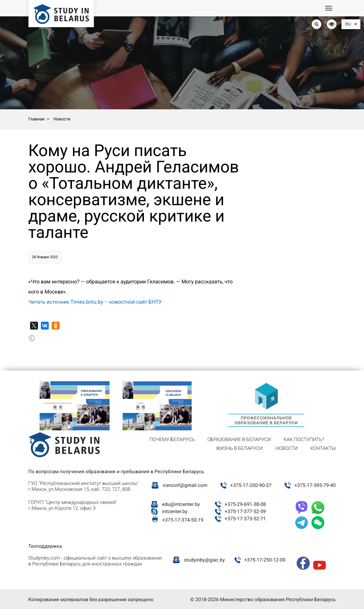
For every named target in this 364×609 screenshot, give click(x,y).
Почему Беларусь (172, 439)
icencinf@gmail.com (185, 485)
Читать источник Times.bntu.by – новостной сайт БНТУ (95, 302)
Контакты (323, 448)
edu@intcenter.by (181, 504)
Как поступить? (304, 439)
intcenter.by (175, 511)
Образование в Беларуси (239, 439)
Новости (286, 448)
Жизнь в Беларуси (239, 448)
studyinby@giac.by (205, 560)
